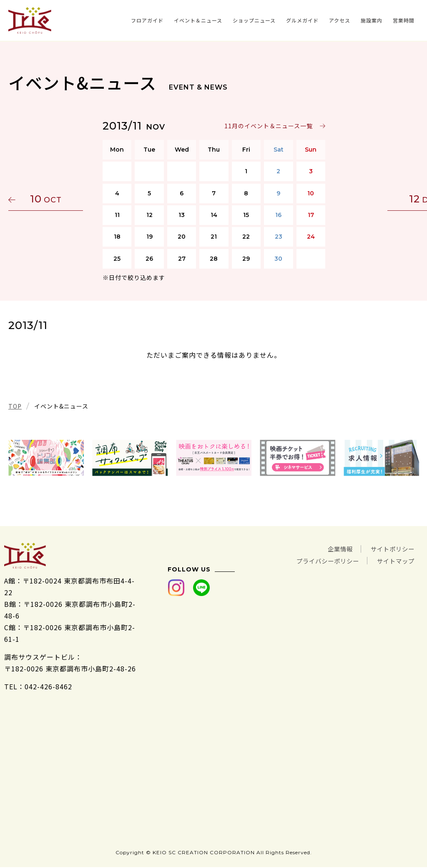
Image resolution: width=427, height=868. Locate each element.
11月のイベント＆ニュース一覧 (268, 126)
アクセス (340, 20)
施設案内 (372, 20)
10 (48, 199)
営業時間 (404, 20)
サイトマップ (393, 560)
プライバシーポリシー (318, 560)
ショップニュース (254, 20)
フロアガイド (147, 20)
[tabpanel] (46, 458)
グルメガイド (302, 20)
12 (379, 199)
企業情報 (332, 549)
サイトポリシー (390, 549)
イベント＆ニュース (198, 20)
